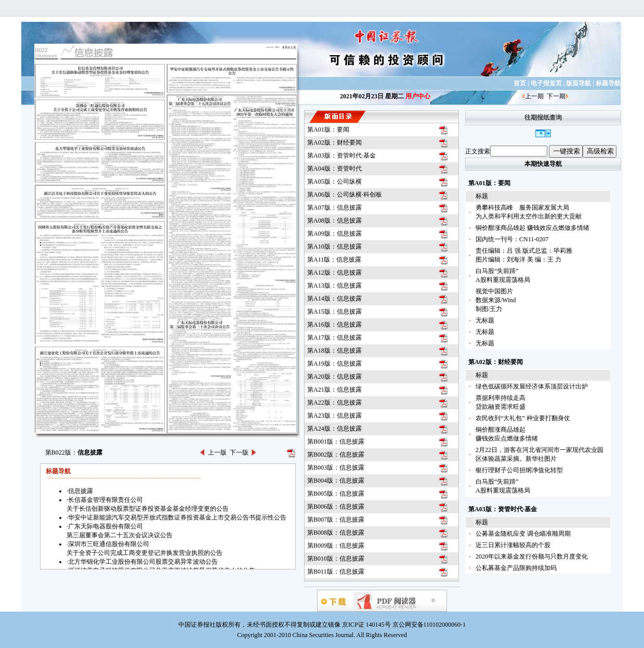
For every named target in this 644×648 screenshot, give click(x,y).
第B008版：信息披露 (336, 533)
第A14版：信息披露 (334, 299)
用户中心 (418, 96)
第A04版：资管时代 (334, 169)
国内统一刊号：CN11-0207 (512, 239)
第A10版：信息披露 (334, 247)
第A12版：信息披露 (334, 273)
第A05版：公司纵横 (334, 182)
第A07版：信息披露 (334, 208)
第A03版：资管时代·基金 (341, 155)
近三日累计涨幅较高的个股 (513, 545)
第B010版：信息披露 (336, 559)
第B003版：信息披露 (336, 468)
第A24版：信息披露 (334, 429)
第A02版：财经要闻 (334, 142)
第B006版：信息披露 (336, 507)
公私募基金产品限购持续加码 (516, 568)
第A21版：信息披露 (334, 390)
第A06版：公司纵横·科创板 (345, 195)
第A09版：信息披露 (334, 234)
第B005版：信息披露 (336, 494)
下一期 (556, 96)
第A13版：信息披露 (334, 286)
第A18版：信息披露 (334, 351)
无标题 (485, 320)
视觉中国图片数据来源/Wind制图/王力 (496, 300)
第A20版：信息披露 (334, 377)
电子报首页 (546, 83)
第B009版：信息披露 (336, 546)
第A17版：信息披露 (334, 338)
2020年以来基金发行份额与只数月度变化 (532, 556)
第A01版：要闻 (328, 129)
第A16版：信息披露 (334, 325)
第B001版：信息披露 (336, 442)
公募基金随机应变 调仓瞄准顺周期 (523, 534)
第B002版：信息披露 (336, 455)
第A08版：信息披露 (334, 221)
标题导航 (608, 83)
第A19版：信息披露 (334, 364)
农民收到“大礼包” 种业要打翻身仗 (523, 418)
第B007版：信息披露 (336, 520)
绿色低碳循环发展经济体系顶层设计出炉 (532, 386)
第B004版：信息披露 (336, 481)
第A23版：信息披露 (334, 416)
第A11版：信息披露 (334, 260)
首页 (520, 83)
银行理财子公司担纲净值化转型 (519, 470)
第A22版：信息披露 (334, 403)
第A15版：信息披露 (334, 312)
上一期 (534, 96)
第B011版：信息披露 (336, 572)
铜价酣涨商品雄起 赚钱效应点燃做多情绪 (533, 228)
